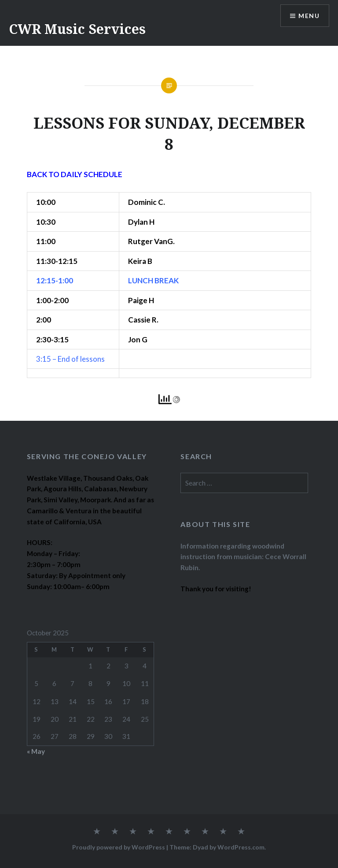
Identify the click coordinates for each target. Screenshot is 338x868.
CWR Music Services (77, 29)
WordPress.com (241, 847)
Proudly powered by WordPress (119, 847)
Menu (309, 16)
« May (36, 751)
